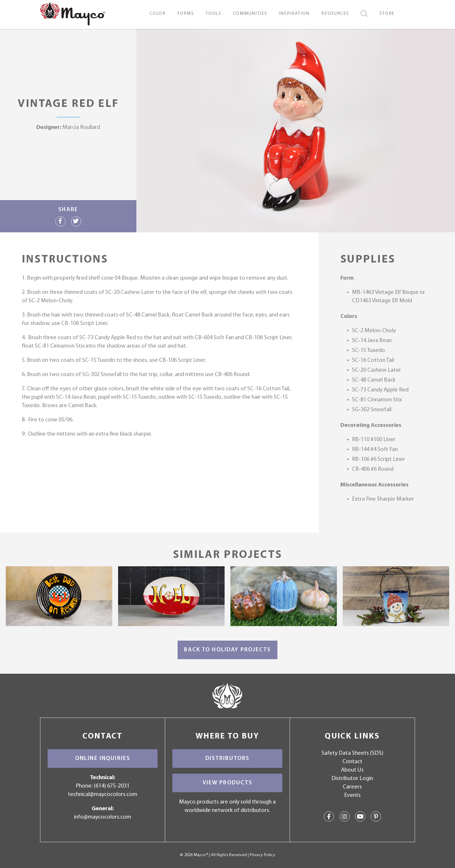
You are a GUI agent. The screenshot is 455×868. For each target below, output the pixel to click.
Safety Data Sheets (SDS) (352, 753)
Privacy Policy (262, 855)
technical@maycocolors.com (103, 795)
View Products (228, 783)
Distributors (228, 759)
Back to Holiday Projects (227, 650)
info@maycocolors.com (103, 817)
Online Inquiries (103, 759)
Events (352, 795)
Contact (352, 762)
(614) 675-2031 (112, 786)
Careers (352, 787)
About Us (352, 770)
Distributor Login (352, 779)
